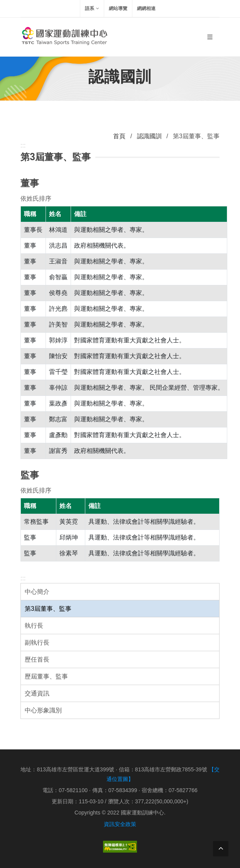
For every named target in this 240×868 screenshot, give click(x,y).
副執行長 (37, 643)
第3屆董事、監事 (48, 609)
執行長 (34, 626)
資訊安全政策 (120, 824)
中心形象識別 (43, 710)
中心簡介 (37, 592)
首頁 (119, 136)
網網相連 (146, 8)
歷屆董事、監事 (46, 676)
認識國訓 (149, 136)
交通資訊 (37, 693)
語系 (92, 8)
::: (23, 578)
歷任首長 (37, 659)
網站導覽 (118, 8)
